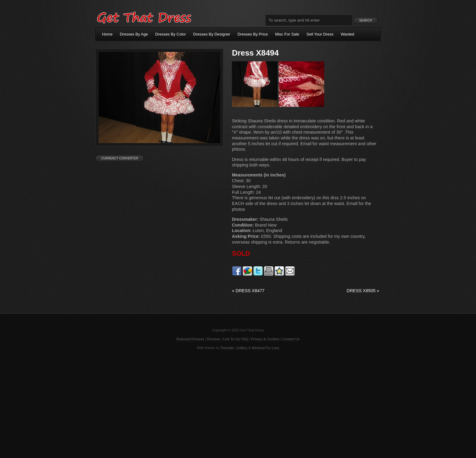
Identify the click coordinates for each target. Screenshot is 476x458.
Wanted (348, 34)
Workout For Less (265, 348)
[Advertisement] (238, 403)
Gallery (242, 348)
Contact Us (291, 339)
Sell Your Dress (320, 34)
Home (107, 34)
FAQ (245, 339)
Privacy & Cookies (265, 339)
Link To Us (231, 339)
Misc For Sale (287, 34)
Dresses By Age (134, 34)
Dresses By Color (170, 34)
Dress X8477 (248, 291)
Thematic (227, 348)
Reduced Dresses (190, 339)
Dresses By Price (253, 34)
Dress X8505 (363, 291)
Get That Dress (144, 17)
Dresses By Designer (212, 34)
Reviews (214, 339)
